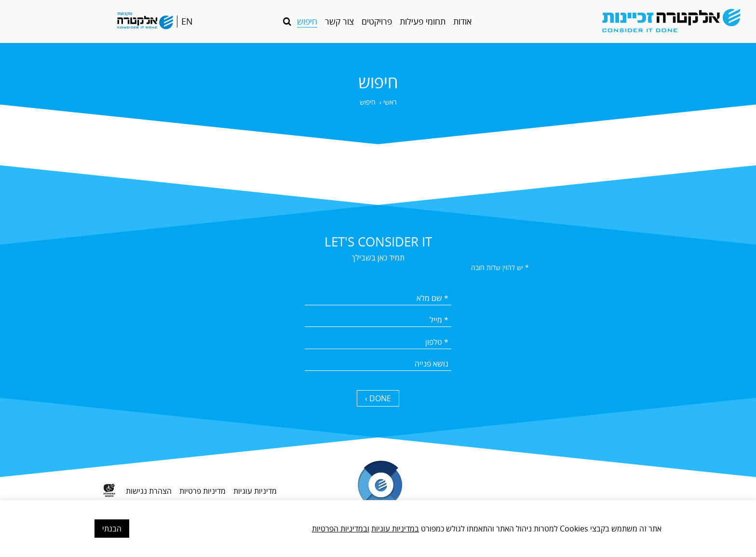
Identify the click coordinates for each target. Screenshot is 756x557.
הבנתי (112, 529)
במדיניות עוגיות (395, 529)
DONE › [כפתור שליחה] (378, 398)
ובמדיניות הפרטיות (341, 529)
